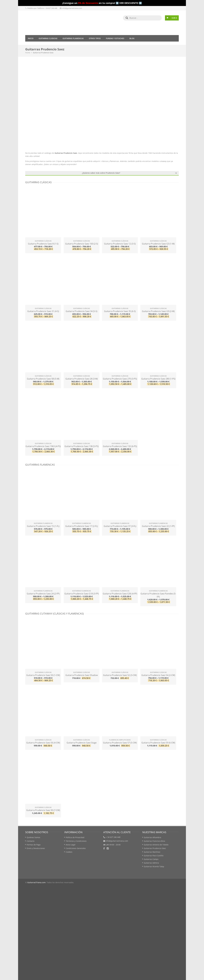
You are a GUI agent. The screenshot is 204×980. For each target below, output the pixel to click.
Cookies (69, 852)
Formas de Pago (34, 845)
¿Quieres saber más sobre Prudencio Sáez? (129, 173)
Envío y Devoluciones (36, 848)
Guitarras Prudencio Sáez (155, 848)
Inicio (31, 38)
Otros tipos (95, 38)
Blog (132, 38)
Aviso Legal (71, 845)
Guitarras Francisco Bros (154, 841)
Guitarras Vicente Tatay (154, 866)
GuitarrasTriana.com (36, 882)
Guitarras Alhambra (152, 837)
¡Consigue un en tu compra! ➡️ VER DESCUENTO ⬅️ (102, 3)
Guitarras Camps (151, 859)
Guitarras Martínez (152, 852)
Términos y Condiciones (76, 841)
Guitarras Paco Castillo (154, 856)
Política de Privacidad (75, 837)
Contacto (31, 841)
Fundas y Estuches (115, 38)
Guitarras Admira (151, 863)
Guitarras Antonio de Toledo (156, 845)
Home (28, 53)
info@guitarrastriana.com (72, 8)
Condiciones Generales (76, 848)
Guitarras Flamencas (73, 38)
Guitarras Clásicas (48, 38)
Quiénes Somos (33, 837)
